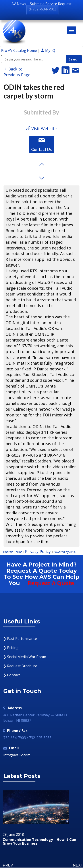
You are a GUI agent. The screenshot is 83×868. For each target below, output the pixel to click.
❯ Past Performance (20, 639)
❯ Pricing (11, 648)
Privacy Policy (38, 551)
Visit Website (41, 129)
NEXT (78, 865)
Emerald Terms (13, 552)
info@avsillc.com (17, 755)
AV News (19, 4)
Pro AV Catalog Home (19, 50)
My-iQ (48, 50)
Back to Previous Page (17, 72)
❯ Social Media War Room (25, 657)
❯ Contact (12, 675)
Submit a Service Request (51, 4)
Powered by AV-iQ (65, 552)
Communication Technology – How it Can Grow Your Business (39, 842)
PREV (8, 865)
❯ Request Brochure (20, 666)
